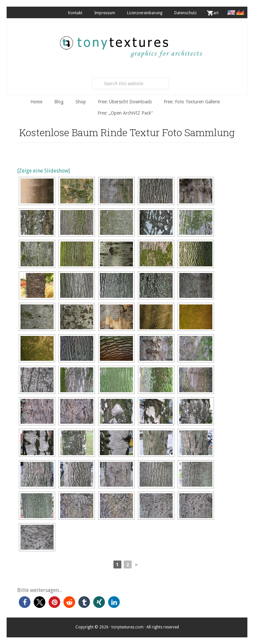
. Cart (214, 13)
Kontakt (75, 13)
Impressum (105, 13)
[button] (25, 602)
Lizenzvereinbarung (145, 13)
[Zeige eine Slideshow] (43, 171)
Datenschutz (186, 13)
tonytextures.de (130, 43)
